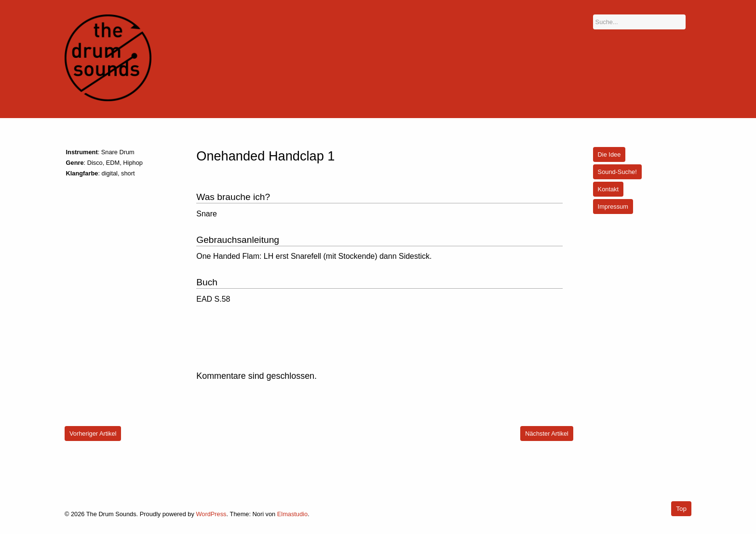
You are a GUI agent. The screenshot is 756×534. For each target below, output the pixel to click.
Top (681, 509)
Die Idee (609, 154)
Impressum (613, 207)
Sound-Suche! (617, 172)
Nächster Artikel (547, 434)
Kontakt (608, 189)
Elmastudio (292, 514)
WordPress (211, 514)
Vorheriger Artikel (93, 434)
